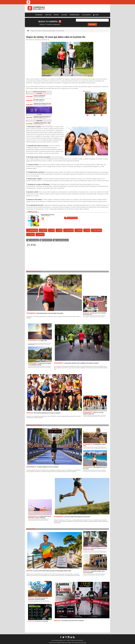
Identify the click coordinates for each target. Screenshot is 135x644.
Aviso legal (75, 643)
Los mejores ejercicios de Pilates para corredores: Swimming (39, 517)
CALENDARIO (39, 15)
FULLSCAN (64, 15)
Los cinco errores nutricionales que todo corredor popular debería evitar (52, 571)
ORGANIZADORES (75, 15)
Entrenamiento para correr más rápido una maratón (50, 313)
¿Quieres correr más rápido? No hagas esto (93, 413)
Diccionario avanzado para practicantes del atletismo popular (38, 599)
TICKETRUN (48, 15)
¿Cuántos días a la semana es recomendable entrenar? (39, 364)
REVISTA (56, 15)
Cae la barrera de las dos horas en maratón (72, 621)
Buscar (92, 24)
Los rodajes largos (43, 341)
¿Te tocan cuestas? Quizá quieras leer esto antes (77, 517)
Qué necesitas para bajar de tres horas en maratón (47, 413)
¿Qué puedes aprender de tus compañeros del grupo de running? (81, 363)
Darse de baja (82, 643)
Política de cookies (66, 643)
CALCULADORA (86, 15)
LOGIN (96, 15)
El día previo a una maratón (42, 621)
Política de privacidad (55, 643)
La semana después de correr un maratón (48, 467)
